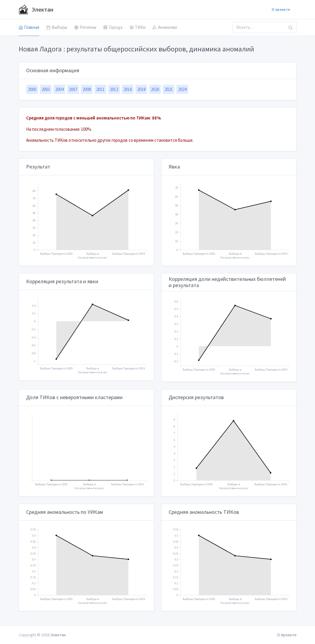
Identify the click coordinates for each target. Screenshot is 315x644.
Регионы (85, 27)
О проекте (281, 9)
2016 (128, 89)
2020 (155, 89)
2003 (46, 89)
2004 (59, 89)
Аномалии (165, 27)
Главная (29, 27)
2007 (73, 89)
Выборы (57, 27)
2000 (32, 89)
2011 (100, 89)
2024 (182, 89)
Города (113, 27)
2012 (114, 89)
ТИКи (137, 27)
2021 (169, 89)
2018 (141, 89)
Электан (36, 10)
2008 (87, 89)
